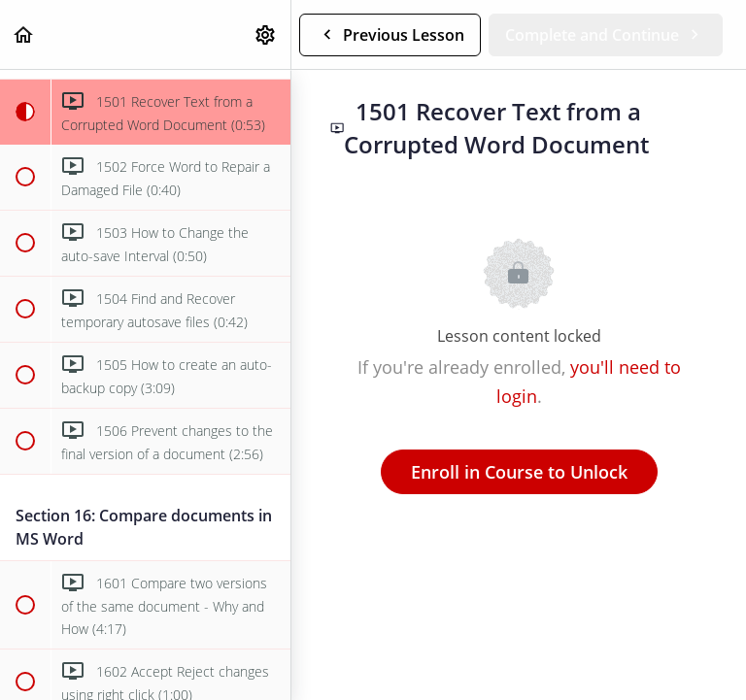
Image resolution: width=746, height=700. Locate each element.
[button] (24, 34)
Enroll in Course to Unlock (519, 472)
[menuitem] (266, 34)
